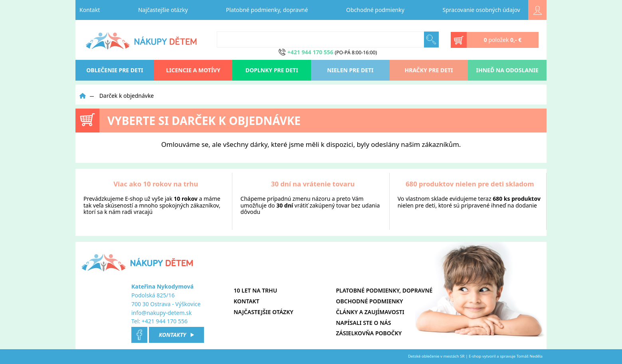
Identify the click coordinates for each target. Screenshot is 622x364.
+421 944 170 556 (165, 321)
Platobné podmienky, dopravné (267, 10)
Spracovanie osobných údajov (481, 10)
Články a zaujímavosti (370, 312)
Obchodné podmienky (375, 10)
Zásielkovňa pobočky (369, 333)
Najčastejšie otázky (163, 10)
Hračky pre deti (429, 70)
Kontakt (90, 10)
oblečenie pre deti (115, 70)
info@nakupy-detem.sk (161, 313)
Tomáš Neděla (530, 356)
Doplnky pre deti (272, 70)
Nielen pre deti (350, 70)
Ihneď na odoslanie (507, 70)
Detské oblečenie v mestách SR (436, 356)
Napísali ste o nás (364, 323)
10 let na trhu (255, 290)
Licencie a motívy (193, 70)
